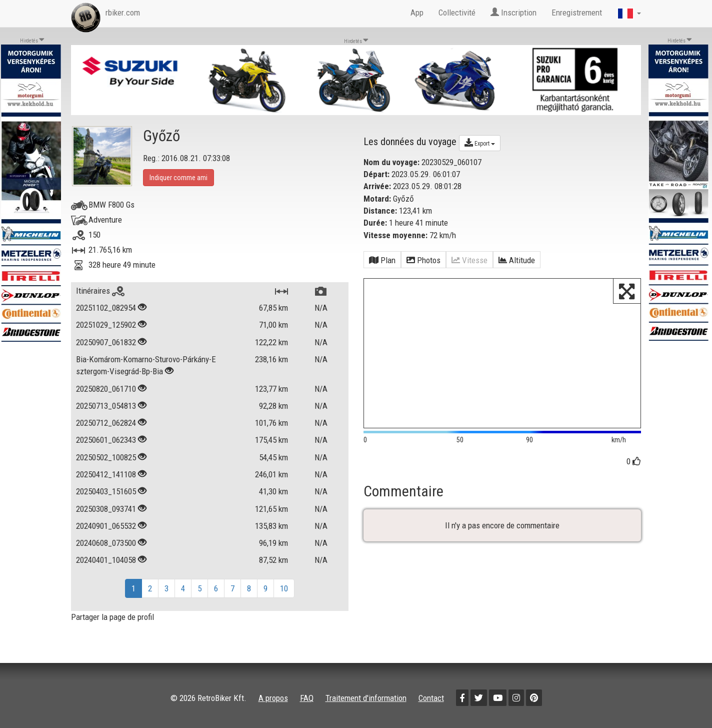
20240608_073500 (106, 543)
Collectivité (457, 13)
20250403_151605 (106, 491)
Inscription (513, 13)
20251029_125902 (106, 325)
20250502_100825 (106, 457)
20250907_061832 (106, 342)
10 (284, 588)
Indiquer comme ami (178, 178)
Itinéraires (100, 291)
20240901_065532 (106, 526)
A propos (273, 698)
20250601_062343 (106, 440)
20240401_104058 (106, 560)
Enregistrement (577, 13)
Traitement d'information (366, 698)
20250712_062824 (106, 423)
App (417, 13)
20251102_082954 (106, 308)
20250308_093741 (106, 509)
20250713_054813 (106, 406)
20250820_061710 (106, 389)
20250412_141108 (106, 474)
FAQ (307, 698)
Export (480, 143)
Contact (431, 698)
